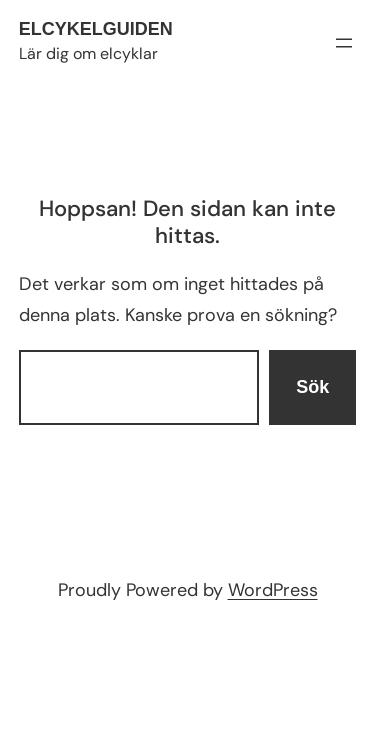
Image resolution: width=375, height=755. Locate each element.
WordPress (273, 590)
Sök (312, 387)
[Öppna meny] (344, 43)
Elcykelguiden (96, 29)
